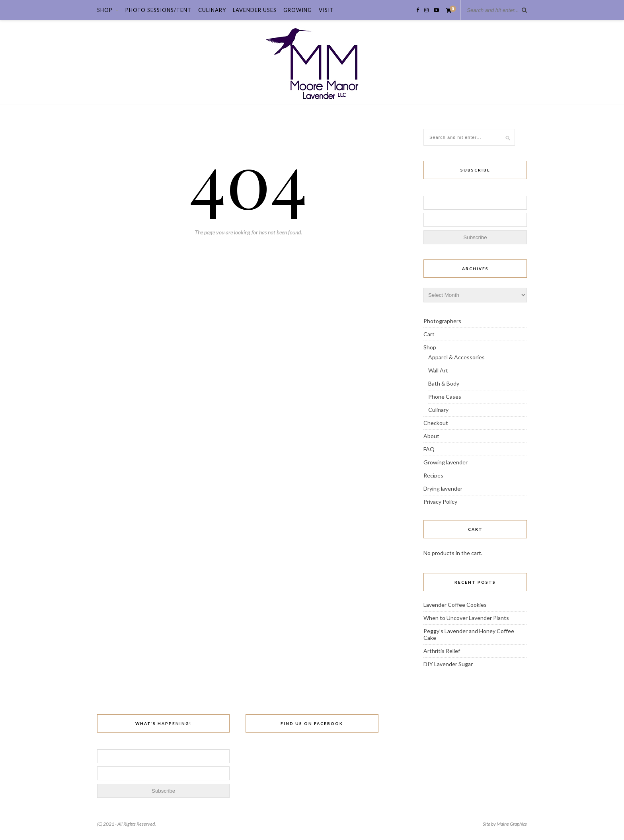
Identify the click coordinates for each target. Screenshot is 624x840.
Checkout (436, 423)
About (431, 436)
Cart (429, 334)
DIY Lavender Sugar (448, 664)
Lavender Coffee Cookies (455, 605)
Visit (326, 10)
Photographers (442, 321)
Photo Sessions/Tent (158, 10)
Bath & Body (444, 383)
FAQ (429, 449)
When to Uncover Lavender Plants (466, 618)
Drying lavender (443, 488)
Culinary (212, 10)
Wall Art (438, 370)
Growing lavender (446, 462)
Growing (298, 10)
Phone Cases (445, 397)
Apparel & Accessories (456, 357)
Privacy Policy (440, 502)
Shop (105, 10)
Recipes (433, 475)
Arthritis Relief (442, 651)
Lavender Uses (255, 10)
